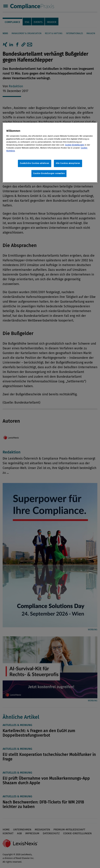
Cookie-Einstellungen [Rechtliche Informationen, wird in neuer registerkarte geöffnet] (75, 145)
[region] (50, 152)
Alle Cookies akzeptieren (68, 163)
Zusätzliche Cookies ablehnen (35, 163)
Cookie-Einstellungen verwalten (49, 173)
